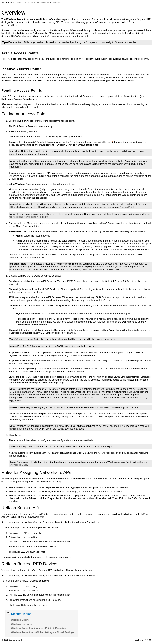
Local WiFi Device (102, 142)
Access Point (127, 207)
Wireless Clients (20, 620)
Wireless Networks (22, 624)
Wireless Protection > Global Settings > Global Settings (43, 632)
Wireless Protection (24, 3)
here (42, 517)
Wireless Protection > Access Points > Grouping (39, 628)
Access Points (42, 3)
